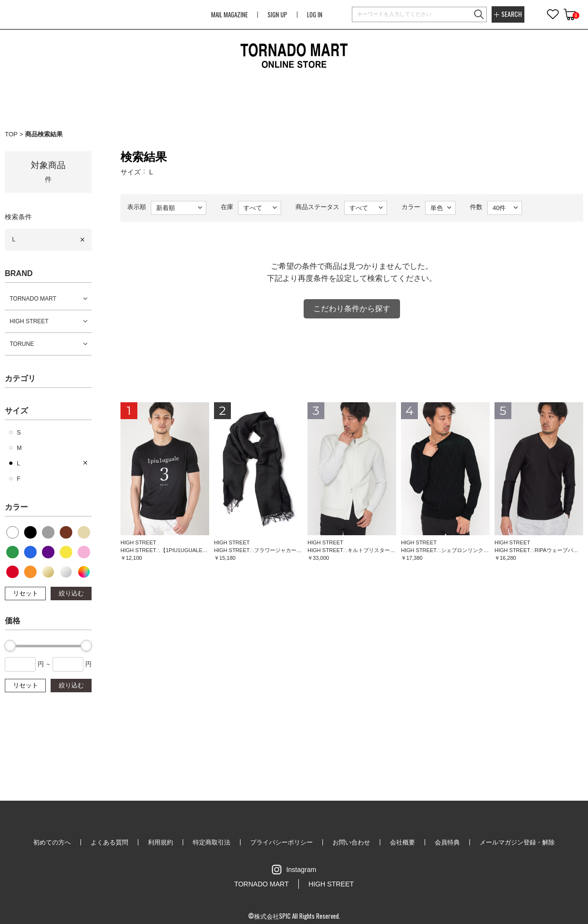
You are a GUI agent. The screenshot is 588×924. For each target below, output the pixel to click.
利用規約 (160, 842)
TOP (11, 134)
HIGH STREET (29, 321)
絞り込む (71, 593)
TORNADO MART (33, 299)
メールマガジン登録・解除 (517, 842)
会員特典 (447, 842)
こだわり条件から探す (352, 309)
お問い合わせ (351, 842)
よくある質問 (109, 842)
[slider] (10, 646)
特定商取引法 (212, 842)
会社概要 (402, 842)
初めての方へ (52, 842)
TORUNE (22, 344)
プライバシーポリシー (281, 842)
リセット (26, 593)
